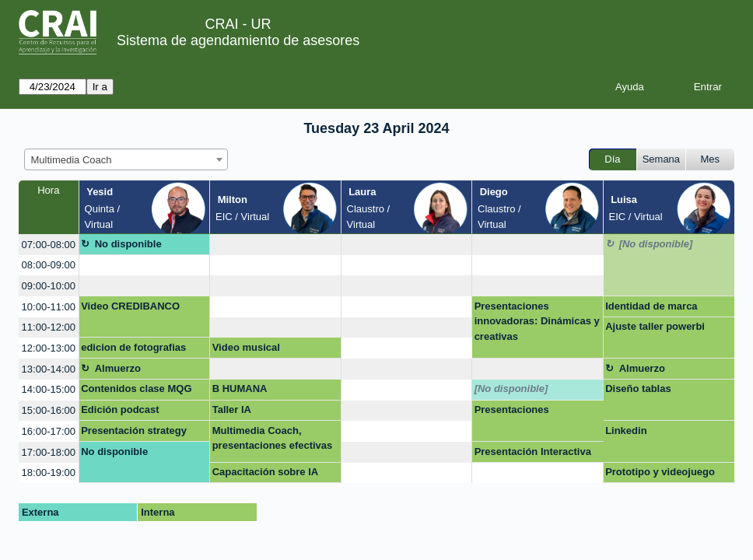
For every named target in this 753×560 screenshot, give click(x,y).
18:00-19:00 (49, 472)
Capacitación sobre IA (266, 472)
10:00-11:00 (49, 307)
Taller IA (232, 409)
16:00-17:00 (49, 431)
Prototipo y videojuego (660, 472)
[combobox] (126, 159)
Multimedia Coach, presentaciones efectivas (273, 438)
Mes (711, 159)
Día (612, 159)
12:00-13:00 (49, 348)
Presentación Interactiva (533, 451)
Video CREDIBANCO (130, 306)
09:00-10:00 (49, 286)
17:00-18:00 (49, 452)
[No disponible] (656, 244)
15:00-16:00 (49, 410)
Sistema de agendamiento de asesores (238, 40)
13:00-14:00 (49, 369)
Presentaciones (512, 409)
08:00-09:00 (49, 265)
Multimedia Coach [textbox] (72, 160)
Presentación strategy (134, 430)
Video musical (246, 347)
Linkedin (626, 430)
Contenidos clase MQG (136, 388)
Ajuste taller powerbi (655, 326)
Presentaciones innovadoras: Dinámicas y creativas (537, 321)
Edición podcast (120, 409)
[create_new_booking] (275, 245)
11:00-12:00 (49, 327)
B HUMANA (240, 388)
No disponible (128, 244)
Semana (661, 159)
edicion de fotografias (133, 347)
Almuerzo (118, 368)
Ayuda (630, 87)
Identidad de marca (651, 306)
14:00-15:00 (49, 389)
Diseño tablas (638, 388)
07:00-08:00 (49, 245)
